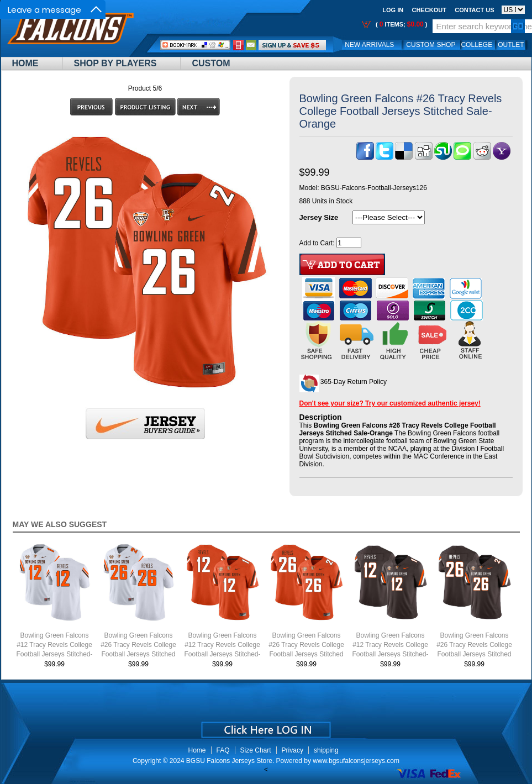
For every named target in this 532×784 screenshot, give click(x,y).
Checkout (429, 10)
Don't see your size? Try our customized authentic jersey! (390, 403)
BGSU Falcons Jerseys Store (229, 761)
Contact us (474, 10)
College (476, 45)
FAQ (223, 750)
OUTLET (511, 45)
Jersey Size (319, 217)
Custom (211, 63)
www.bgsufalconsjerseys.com (356, 761)
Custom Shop (431, 45)
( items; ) (401, 24)
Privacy (293, 750)
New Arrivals (369, 45)
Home (25, 63)
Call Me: (238, 45)
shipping (326, 750)
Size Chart (256, 750)
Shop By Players (115, 63)
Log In (393, 10)
